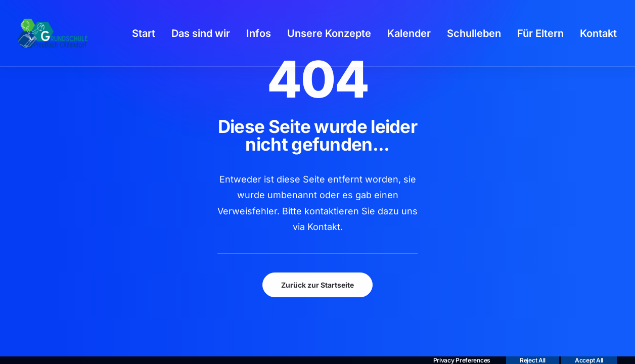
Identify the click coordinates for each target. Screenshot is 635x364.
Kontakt (598, 33)
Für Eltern (540, 33)
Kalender (409, 33)
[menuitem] (144, 33)
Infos (259, 33)
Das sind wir (201, 33)
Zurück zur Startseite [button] (317, 285)
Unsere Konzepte (329, 33)
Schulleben (474, 33)
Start (144, 33)
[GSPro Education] (53, 33)
